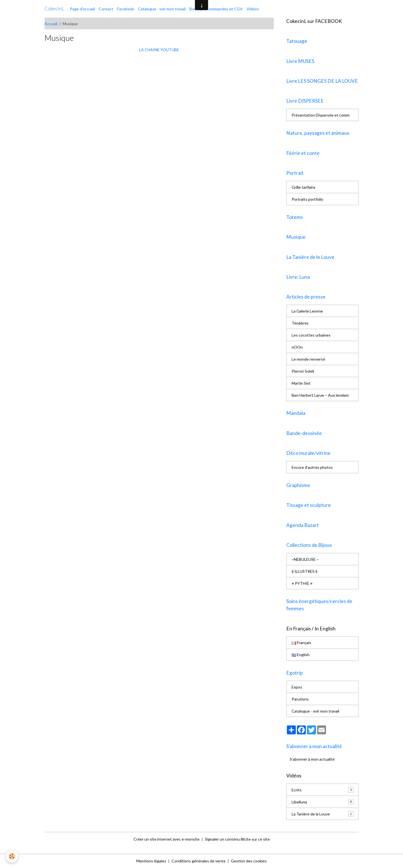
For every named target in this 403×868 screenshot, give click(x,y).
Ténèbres (300, 323)
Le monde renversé (308, 359)
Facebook (126, 9)
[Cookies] (12, 856)
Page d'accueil (82, 9)
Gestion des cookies (249, 861)
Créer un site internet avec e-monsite (167, 839)
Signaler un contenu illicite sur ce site (237, 839)
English (301, 655)
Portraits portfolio (307, 199)
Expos (297, 687)
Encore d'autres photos (312, 467)
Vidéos (253, 9)
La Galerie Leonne (307, 311)
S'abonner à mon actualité (312, 759)
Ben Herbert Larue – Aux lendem (320, 395)
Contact (106, 9)
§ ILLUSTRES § (304, 571)
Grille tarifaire (304, 187)
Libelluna (323, 802)
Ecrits (323, 790)
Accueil (51, 24)
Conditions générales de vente (199, 861)
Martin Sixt (301, 383)
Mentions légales (151, 861)
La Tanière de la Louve (323, 814)
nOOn (297, 347)
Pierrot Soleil (303, 371)
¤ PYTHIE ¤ (302, 583)
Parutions (300, 699)
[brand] (54, 9)
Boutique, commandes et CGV (216, 9)
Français (301, 643)
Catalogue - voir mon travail (162, 9)
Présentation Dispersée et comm (321, 115)
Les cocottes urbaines (311, 335)
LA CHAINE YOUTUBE (159, 50)
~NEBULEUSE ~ (305, 559)
